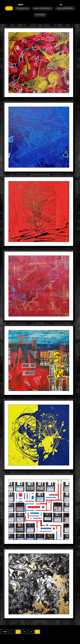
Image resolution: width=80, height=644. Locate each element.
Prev (4, 632)
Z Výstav (40, 15)
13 (31, 632)
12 (24, 632)
